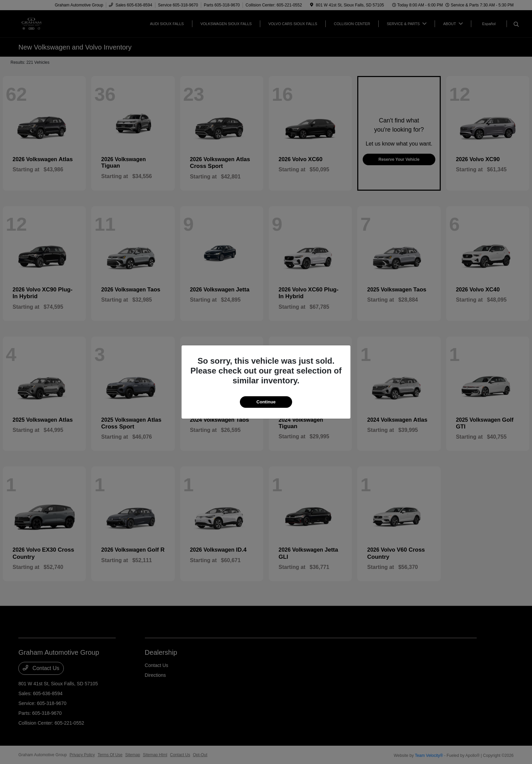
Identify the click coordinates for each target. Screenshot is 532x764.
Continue (266, 402)
